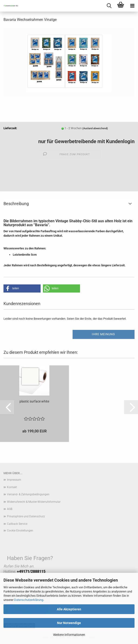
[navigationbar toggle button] (132, 6)
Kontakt (12, 487)
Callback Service (17, 524)
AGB (10, 509)
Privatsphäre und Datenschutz (26, 516)
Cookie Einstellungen (20, 531)
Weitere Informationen (69, 635)
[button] (22, 288)
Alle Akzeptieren (69, 609)
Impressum (14, 480)
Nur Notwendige (69, 623)
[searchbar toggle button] (109, 6)
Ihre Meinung (103, 334)
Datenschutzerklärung (29, 600)
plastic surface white (34, 401)
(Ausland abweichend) (95, 128)
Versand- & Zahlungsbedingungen (28, 494)
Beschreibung (16, 204)
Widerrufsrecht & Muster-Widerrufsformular (34, 502)
